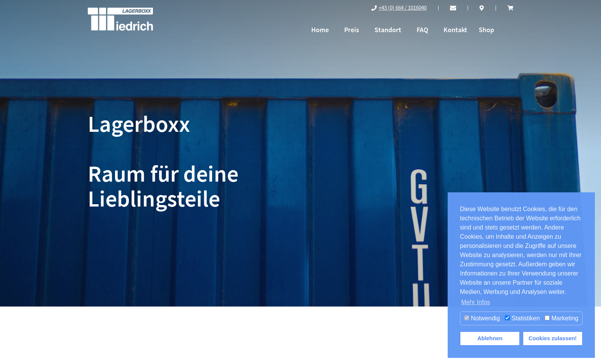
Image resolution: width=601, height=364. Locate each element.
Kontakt (455, 30)
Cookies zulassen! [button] (553, 338)
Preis (352, 30)
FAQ (422, 30)
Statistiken (522, 318)
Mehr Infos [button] (476, 302)
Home (320, 30)
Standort (388, 30)
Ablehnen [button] (490, 338)
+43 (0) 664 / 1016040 (403, 7)
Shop (486, 30)
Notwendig (482, 318)
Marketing (562, 318)
